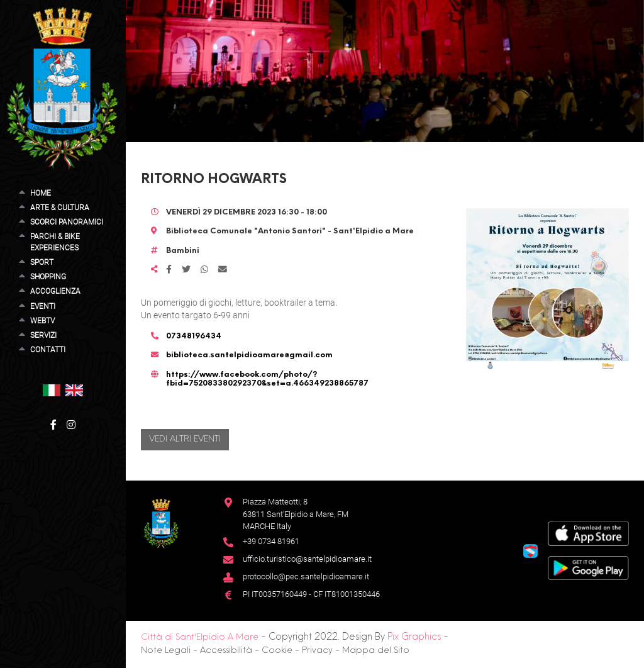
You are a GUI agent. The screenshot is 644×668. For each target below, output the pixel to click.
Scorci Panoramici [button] (67, 222)
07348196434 (194, 337)
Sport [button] (42, 262)
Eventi (43, 306)
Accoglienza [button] (55, 291)
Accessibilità (226, 651)
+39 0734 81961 (271, 541)
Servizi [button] (43, 335)
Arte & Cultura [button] (60, 208)
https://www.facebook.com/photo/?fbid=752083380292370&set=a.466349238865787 (267, 379)
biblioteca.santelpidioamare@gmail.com (249, 355)
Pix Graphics (414, 637)
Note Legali (166, 651)
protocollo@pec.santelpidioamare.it (306, 576)
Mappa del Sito (376, 651)
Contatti (48, 350)
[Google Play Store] (588, 567)
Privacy (317, 651)
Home (41, 193)
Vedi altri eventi (185, 439)
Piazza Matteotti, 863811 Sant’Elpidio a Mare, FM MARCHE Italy (296, 514)
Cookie (277, 651)
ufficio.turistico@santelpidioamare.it (307, 559)
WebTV (42, 321)
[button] (52, 390)
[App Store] (588, 533)
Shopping (48, 277)
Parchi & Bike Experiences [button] (55, 242)
